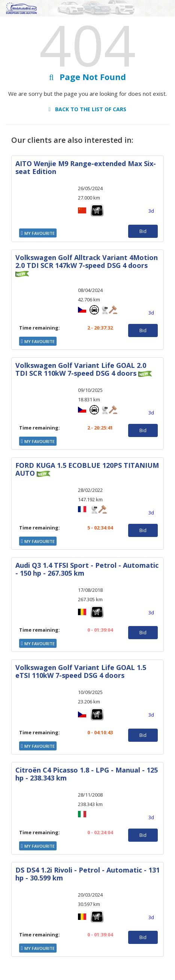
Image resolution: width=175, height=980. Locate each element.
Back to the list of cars (87, 109)
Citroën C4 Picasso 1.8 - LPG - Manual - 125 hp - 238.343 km (87, 774)
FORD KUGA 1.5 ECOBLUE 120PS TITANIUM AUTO (87, 469)
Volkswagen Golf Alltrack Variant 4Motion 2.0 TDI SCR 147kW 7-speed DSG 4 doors (87, 261)
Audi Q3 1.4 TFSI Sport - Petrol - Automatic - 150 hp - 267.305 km (87, 569)
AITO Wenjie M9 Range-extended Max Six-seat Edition (86, 167)
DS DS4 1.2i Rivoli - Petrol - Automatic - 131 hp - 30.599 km (87, 874)
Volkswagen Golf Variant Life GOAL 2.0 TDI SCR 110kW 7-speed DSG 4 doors (81, 369)
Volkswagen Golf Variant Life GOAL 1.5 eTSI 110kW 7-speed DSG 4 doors (81, 671)
